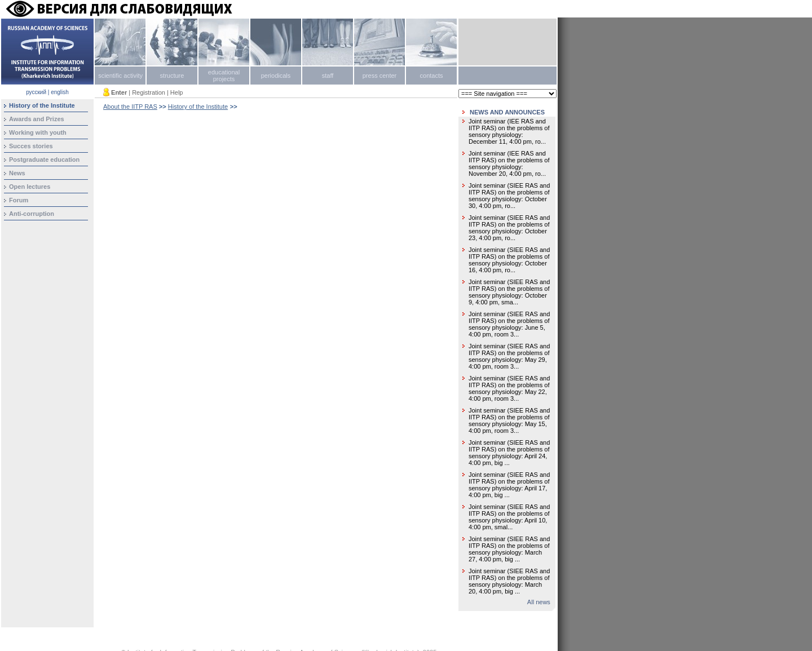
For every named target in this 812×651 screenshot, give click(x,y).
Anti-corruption (32, 214)
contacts (432, 76)
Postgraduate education (44, 160)
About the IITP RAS (130, 107)
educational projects (224, 76)
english (60, 92)
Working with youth (38, 132)
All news (539, 602)
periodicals (276, 76)
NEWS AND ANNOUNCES (507, 112)
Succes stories (31, 146)
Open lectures (30, 187)
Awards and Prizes (37, 119)
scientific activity (120, 76)
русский (36, 92)
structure (172, 76)
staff (328, 76)
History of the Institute (198, 107)
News (17, 173)
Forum (19, 200)
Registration (149, 92)
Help (177, 92)
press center (380, 76)
